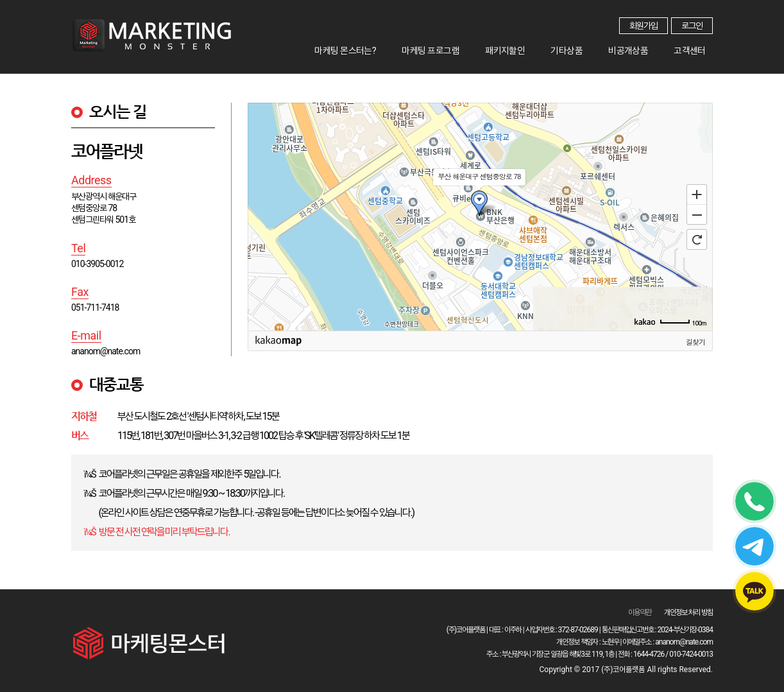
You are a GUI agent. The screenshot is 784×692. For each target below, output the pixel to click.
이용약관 (640, 612)
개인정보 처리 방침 (688, 612)
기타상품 (598, 47)
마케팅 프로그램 (486, 47)
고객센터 (696, 47)
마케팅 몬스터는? (413, 47)
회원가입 (643, 26)
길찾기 (695, 342)
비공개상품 (647, 47)
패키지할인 (549, 47)
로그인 (692, 26)
